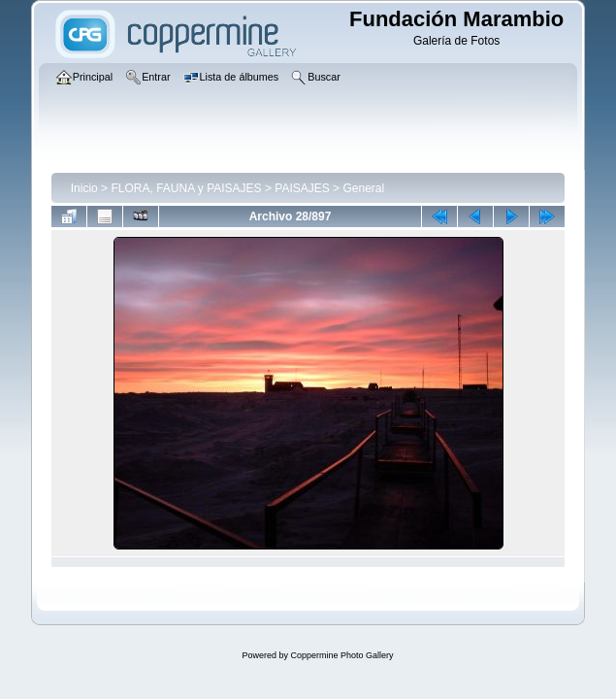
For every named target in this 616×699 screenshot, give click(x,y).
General (363, 188)
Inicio (84, 188)
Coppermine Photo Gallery (341, 655)
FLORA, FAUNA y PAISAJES (186, 188)
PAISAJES (302, 188)
